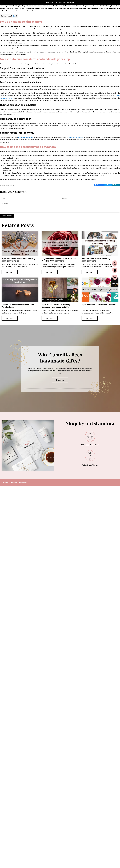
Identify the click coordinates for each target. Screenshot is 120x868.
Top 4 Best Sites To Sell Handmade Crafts (99, 305)
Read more (60, 380)
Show (15, 16)
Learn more (10, 272)
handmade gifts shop (25, 137)
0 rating (14, 186)
